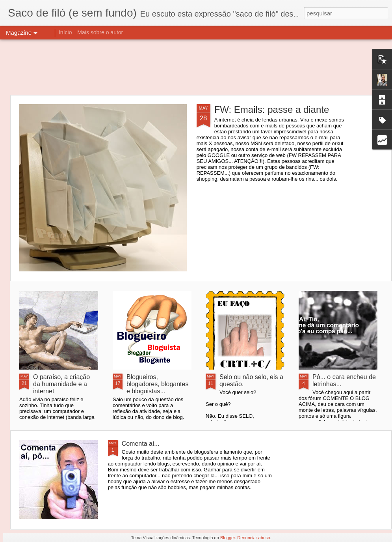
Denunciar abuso (254, 538)
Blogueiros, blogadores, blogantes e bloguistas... (157, 384)
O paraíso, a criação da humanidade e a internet (61, 384)
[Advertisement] (196, 67)
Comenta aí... (141, 444)
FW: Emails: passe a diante (272, 109)
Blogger (228, 538)
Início (65, 32)
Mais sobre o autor (100, 32)
